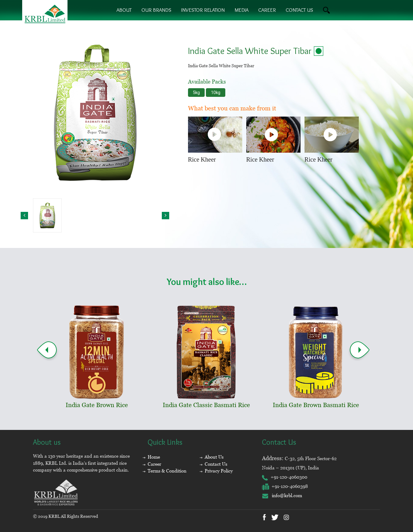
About (124, 10)
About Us (214, 457)
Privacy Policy (219, 471)
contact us (299, 10)
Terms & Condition (167, 471)
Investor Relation (203, 10)
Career (267, 10)
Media (241, 10)
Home (154, 457)
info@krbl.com (282, 495)
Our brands (156, 10)
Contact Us (216, 464)
